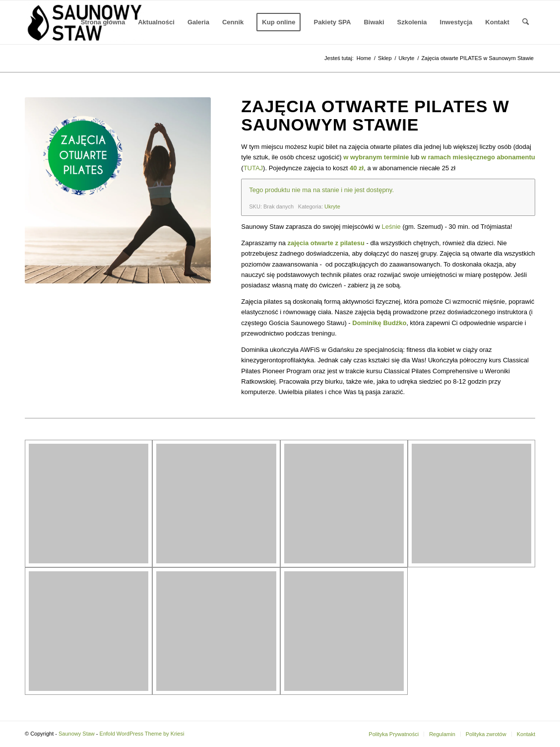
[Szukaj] (526, 22)
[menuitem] (103, 22)
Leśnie (391, 227)
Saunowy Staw (77, 734)
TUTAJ (253, 168)
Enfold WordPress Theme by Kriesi (142, 734)
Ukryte (332, 206)
